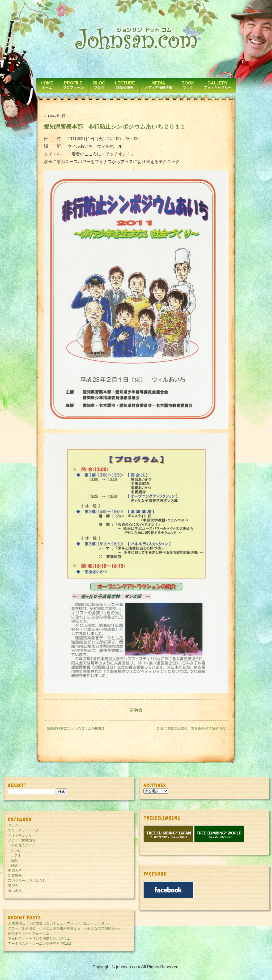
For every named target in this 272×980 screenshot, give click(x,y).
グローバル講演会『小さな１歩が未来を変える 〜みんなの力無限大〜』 (65, 928)
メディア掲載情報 (22, 840)
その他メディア (23, 845)
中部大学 (15, 870)
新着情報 (15, 875)
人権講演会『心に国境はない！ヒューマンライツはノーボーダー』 (60, 923)
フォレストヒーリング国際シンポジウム (39, 938)
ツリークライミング (24, 830)
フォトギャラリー (22, 835)
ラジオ (16, 855)
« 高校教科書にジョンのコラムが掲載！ (75, 728)
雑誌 (14, 865)
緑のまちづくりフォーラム (29, 933)
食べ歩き (15, 891)
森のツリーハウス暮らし (27, 881)
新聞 (14, 860)
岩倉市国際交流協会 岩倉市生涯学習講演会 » (192, 728)
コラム (13, 825)
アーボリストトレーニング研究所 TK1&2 (40, 943)
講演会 (136, 710)
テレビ (16, 850)
